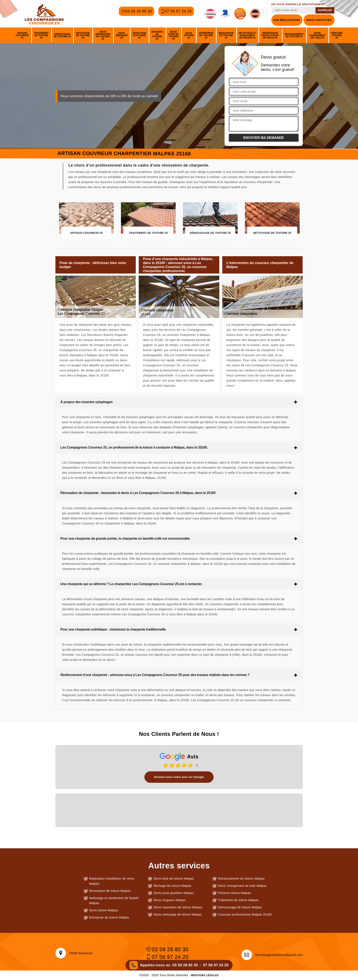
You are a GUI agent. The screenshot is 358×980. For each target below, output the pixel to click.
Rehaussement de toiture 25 (294, 35)
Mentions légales (205, 975)
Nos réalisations (287, 20)
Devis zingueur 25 (122, 35)
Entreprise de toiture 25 (206, 35)
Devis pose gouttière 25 (139, 35)
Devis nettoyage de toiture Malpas (178, 914)
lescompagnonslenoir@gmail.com (272, 955)
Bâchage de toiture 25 (157, 35)
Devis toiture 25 (189, 35)
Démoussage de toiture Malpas (240, 907)
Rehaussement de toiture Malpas (241, 879)
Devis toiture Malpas (104, 910)
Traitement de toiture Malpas (238, 900)
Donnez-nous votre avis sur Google (179, 777)
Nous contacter (319, 20)
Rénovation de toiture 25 (226, 35)
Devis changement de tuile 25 (317, 35)
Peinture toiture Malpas (234, 893)
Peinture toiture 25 (337, 35)
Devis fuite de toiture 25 (174, 35)
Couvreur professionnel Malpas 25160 (245, 914)
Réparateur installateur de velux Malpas (112, 881)
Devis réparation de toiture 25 (103, 35)
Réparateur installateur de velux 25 (270, 35)
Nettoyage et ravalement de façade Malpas (114, 901)
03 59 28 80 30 (136, 14)
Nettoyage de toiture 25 (83, 35)
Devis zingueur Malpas (170, 900)
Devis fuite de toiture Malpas (174, 879)
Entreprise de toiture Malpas (109, 917)
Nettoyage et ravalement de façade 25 (247, 35)
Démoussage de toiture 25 (62, 35)
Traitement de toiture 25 (41, 35)
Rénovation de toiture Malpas (110, 891)
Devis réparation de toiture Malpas (178, 907)
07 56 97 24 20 (176, 14)
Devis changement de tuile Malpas (242, 886)
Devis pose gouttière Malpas (174, 893)
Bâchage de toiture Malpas (172, 886)
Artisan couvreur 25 (22, 35)
